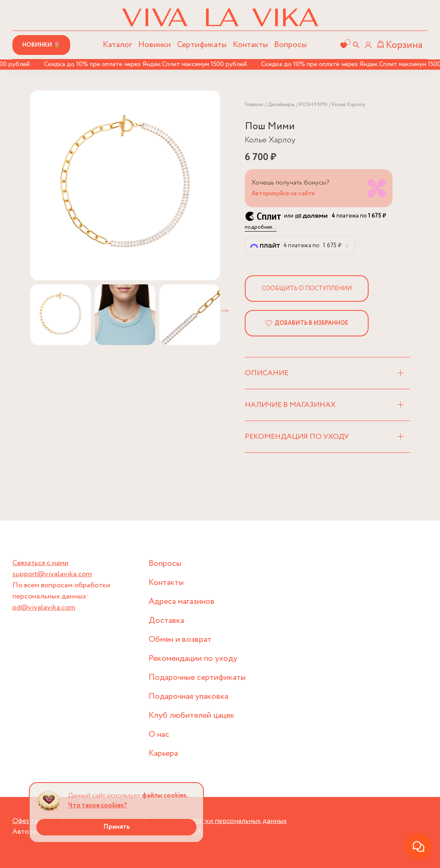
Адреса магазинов (182, 602)
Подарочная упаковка (188, 697)
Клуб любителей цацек (192, 715)
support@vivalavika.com (52, 574)
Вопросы (290, 45)
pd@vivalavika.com (44, 608)
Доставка (166, 621)
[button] (225, 311)
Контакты (250, 45)
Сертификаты (202, 45)
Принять (117, 827)
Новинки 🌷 (41, 45)
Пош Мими (270, 127)
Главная (254, 105)
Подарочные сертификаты (197, 678)
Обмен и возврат (180, 640)
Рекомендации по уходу (193, 659)
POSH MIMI (313, 105)
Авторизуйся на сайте (283, 193)
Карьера (163, 753)
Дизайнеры (281, 105)
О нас (159, 734)
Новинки (155, 45)
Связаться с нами (40, 563)
